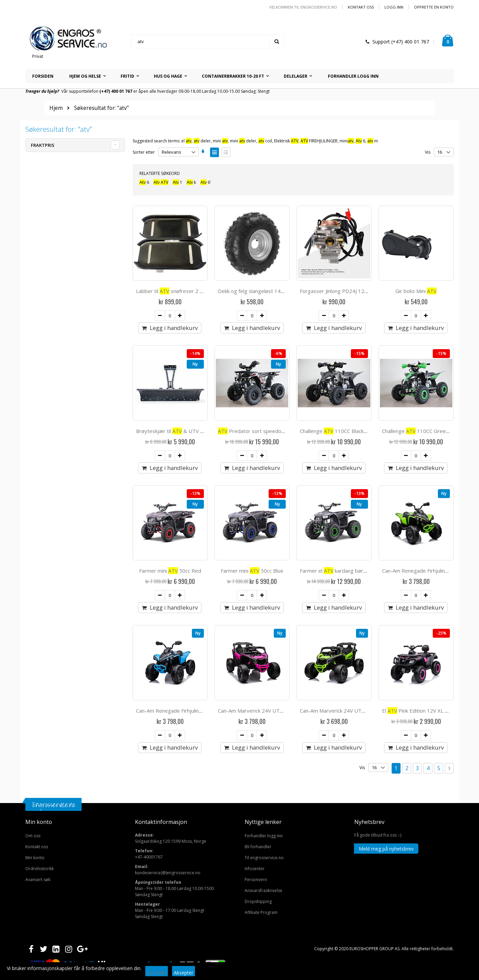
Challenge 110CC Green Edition (424, 373)
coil (265, 141)
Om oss (33, 662)
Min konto (35, 684)
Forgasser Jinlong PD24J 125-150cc (342, 291)
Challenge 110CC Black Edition (340, 373)
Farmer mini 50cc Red (170, 455)
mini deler (243, 141)
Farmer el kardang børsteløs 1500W (348, 455)
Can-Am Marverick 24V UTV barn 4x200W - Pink (274, 537)
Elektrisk (286, 141)
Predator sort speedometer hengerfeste (272, 373)
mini (220, 141)
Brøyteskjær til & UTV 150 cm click (182, 373)
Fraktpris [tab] (43, 145)
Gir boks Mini (416, 291)
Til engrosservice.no (264, 684)
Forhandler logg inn (264, 662)
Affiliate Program (261, 739)
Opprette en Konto (434, 7)
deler (202, 141)
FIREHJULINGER (319, 141)
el (186, 141)
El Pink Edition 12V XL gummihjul (425, 537)
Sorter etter (144, 152)
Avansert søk (38, 706)
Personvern (256, 706)
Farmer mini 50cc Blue (252, 455)
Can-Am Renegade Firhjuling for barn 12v (430, 455)
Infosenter (255, 695)
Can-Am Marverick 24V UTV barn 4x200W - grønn (358, 537)
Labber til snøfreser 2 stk (171, 291)
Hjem (56, 108)
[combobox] (207, 41)
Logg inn (394, 7)
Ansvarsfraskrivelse (263, 717)
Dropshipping (258, 728)
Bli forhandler (258, 673)
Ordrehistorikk (40, 695)
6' (206, 182)
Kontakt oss (361, 7)
